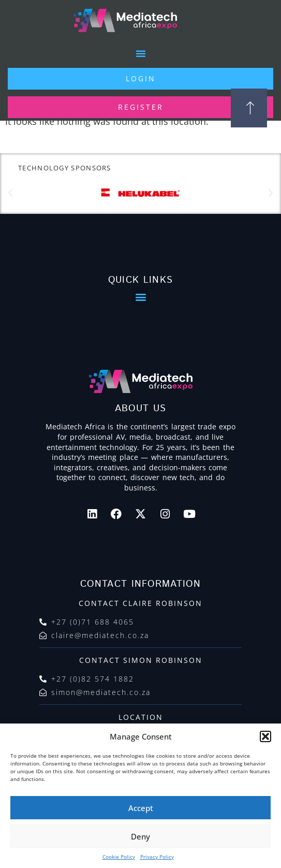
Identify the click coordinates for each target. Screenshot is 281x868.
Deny (140, 836)
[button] (265, 736)
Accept (141, 808)
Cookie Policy (119, 857)
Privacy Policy (157, 857)
